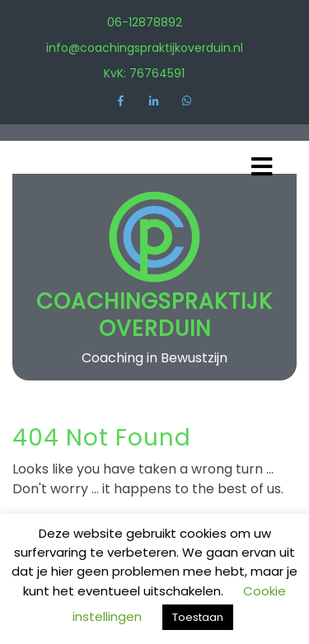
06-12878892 (145, 22)
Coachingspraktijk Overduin (154, 315)
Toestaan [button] (198, 617)
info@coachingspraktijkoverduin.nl (145, 48)
